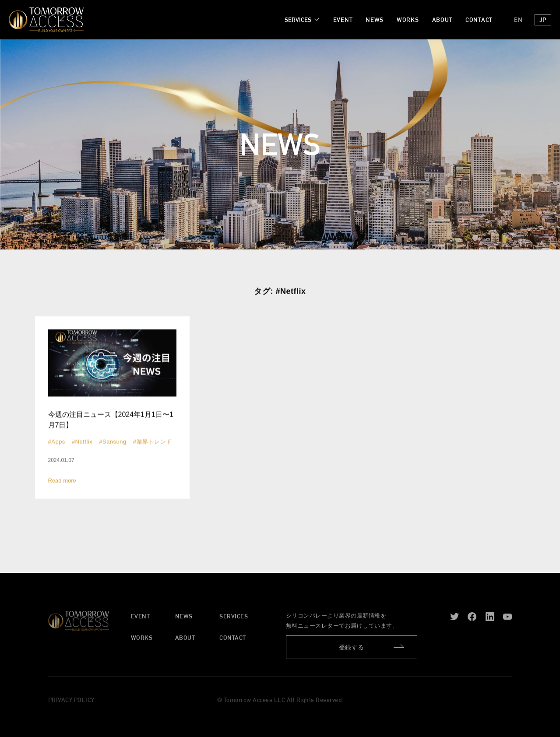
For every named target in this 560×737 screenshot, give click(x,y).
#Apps (57, 442)
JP (543, 20)
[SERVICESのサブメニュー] (301, 20)
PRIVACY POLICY (71, 702)
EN (518, 20)
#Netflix (82, 442)
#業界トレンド (153, 442)
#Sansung (113, 442)
